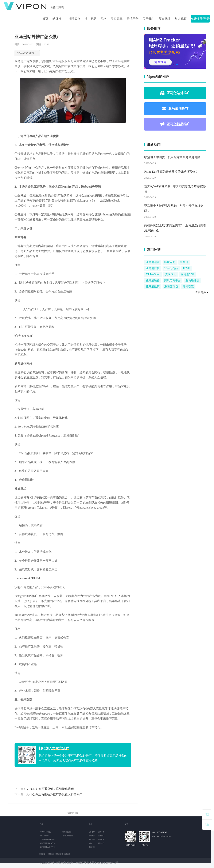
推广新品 (90, 19)
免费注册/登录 (200, 19)
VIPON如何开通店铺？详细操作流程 (50, 789)
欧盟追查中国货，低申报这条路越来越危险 (172, 157)
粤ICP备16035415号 (108, 863)
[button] (174, 64)
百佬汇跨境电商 (68, 836)
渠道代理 (165, 19)
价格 (104, 19)
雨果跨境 (67, 854)
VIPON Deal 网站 (46, 832)
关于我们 (149, 19)
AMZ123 (51, 854)
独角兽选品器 (67, 832)
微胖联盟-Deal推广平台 (47, 847)
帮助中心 (101, 843)
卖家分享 (117, 19)
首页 (45, 19)
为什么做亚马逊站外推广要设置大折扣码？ (54, 794)
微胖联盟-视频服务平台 (47, 843)
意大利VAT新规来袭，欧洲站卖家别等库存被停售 (175, 189)
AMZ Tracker (44, 836)
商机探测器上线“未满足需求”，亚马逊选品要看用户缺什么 (175, 228)
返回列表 (73, 813)
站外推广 (58, 19)
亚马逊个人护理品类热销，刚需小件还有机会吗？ (174, 208)
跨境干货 (133, 19)
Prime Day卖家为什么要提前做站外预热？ (171, 172)
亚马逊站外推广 (175, 93)
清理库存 (74, 19)
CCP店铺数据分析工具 (47, 839)
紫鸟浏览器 (59, 854)
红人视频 (181, 19)
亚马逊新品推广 (175, 124)
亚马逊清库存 (175, 109)
